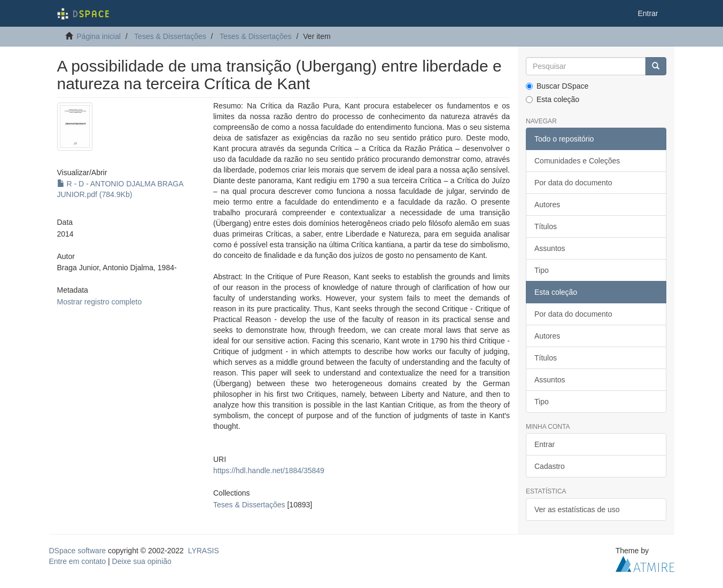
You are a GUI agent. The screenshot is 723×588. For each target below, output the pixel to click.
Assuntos (550, 248)
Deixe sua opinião (142, 561)
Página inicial (99, 36)
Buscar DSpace (557, 86)
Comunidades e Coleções (577, 161)
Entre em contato (78, 561)
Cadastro (550, 466)
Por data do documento (573, 183)
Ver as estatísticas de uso (577, 509)
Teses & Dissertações (170, 36)
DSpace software (78, 551)
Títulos (546, 226)
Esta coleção (553, 99)
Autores (547, 205)
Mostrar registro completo (100, 302)
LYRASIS (204, 551)
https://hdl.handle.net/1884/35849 (269, 471)
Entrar (545, 444)
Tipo (542, 270)
